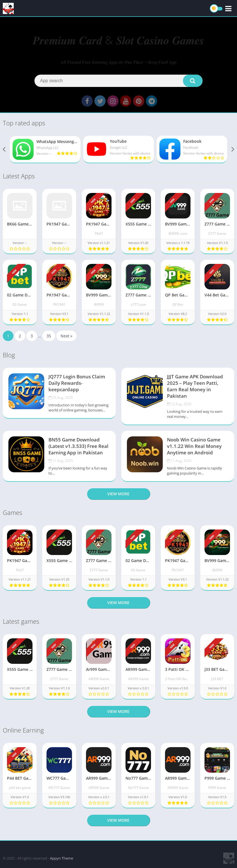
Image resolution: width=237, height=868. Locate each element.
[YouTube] (118, 152)
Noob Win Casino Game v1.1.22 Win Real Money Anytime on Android (194, 449)
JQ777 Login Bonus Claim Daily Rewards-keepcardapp (77, 385)
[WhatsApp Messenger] (45, 152)
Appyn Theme (61, 858)
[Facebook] (192, 152)
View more (118, 496)
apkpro (6, 846)
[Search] (118, 81)
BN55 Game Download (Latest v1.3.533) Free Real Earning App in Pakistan (78, 449)
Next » (66, 338)
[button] (193, 81)
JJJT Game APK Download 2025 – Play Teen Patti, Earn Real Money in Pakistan (195, 389)
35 (49, 338)
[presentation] (4, 152)
